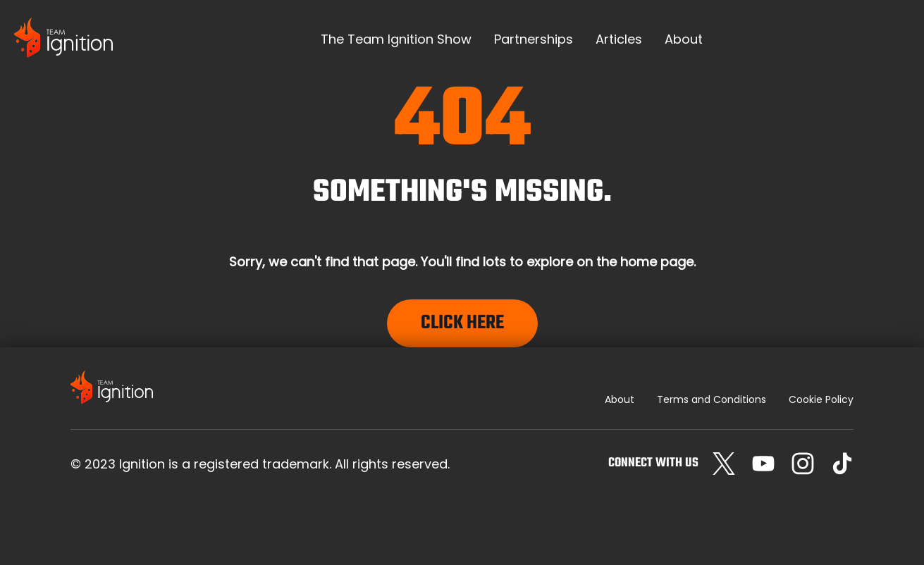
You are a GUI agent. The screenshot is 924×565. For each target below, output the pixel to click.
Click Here (462, 323)
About (620, 399)
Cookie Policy (821, 399)
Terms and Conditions (712, 399)
